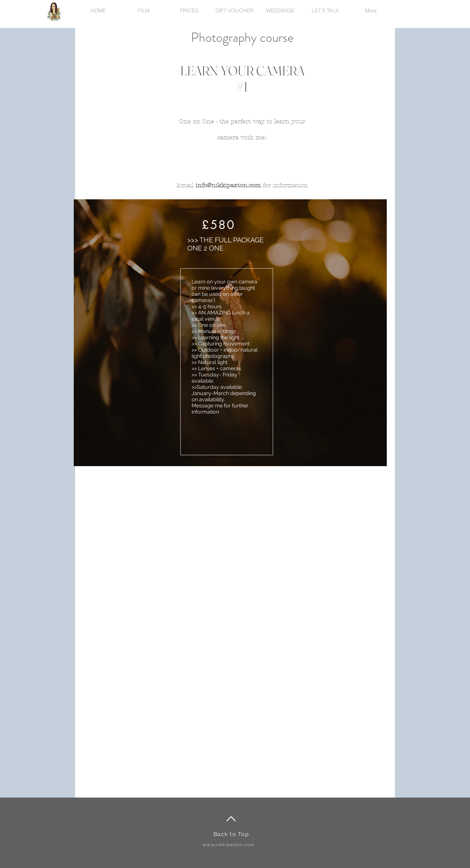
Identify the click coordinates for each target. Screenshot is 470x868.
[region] (230, 333)
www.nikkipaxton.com (228, 845)
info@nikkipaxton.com (228, 185)
